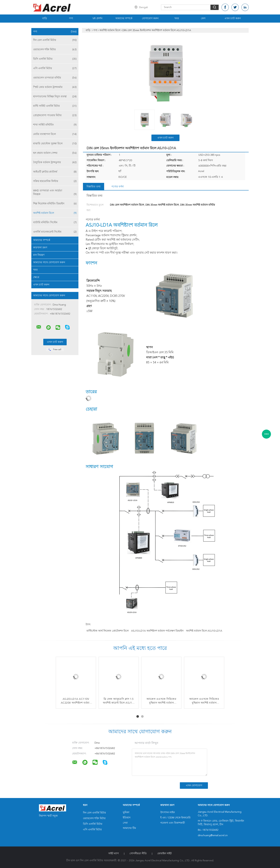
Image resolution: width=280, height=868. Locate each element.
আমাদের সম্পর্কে (124, 18)
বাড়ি (45, 18)
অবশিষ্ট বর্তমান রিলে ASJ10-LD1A (204, 631)
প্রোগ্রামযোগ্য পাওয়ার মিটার (55, 115)
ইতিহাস (127, 818)
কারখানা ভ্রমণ (40, 248)
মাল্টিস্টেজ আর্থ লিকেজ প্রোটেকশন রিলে (108, 631)
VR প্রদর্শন (97, 18)
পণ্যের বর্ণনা (118, 187)
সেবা (125, 823)
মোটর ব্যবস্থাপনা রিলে (55, 134)
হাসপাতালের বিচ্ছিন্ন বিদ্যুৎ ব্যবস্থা (55, 97)
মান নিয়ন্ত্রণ (39, 255)
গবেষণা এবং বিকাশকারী (173, 823)
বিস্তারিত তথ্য (94, 187)
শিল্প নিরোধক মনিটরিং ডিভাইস (55, 204)
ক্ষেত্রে (36, 277)
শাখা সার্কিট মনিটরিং (55, 125)
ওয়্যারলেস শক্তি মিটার (55, 50)
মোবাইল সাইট (165, 854)
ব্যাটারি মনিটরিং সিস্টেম (55, 222)
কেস (203, 18)
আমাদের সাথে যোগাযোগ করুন (49, 262)
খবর (177, 18)
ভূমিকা (126, 812)
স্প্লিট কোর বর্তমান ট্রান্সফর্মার (55, 87)
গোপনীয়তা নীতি (138, 854)
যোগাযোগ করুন (150, 18)
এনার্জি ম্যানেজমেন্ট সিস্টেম (55, 232)
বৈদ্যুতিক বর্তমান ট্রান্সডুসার (55, 162)
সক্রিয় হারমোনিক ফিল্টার (55, 181)
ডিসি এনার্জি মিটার (55, 59)
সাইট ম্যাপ (114, 854)
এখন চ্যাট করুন (233, 18)
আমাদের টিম (129, 828)
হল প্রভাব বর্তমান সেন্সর (55, 153)
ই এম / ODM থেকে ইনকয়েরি (175, 818)
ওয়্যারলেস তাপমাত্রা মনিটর (55, 78)
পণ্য (71, 18)
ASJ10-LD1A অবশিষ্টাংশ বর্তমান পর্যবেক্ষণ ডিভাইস (157, 631)
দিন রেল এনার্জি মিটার (55, 40)
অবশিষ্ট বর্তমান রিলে (55, 213)
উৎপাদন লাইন (168, 812)
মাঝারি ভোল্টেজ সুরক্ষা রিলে (55, 144)
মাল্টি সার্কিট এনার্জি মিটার (55, 106)
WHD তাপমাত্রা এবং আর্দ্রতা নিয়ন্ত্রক (55, 193)
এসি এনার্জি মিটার (55, 68)
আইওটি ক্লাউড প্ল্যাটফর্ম (55, 172)
